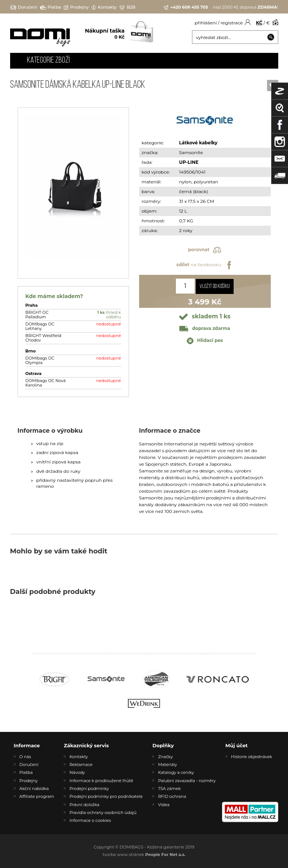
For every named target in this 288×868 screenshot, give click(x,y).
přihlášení (206, 23)
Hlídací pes (205, 341)
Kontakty (104, 7)
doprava (205, 328)
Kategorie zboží (48, 61)
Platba (50, 7)
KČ (259, 23)
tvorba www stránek (144, 855)
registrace (232, 23)
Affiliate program (37, 796)
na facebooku (205, 265)
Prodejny (76, 7)
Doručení (24, 7)
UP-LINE (189, 162)
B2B (127, 7)
